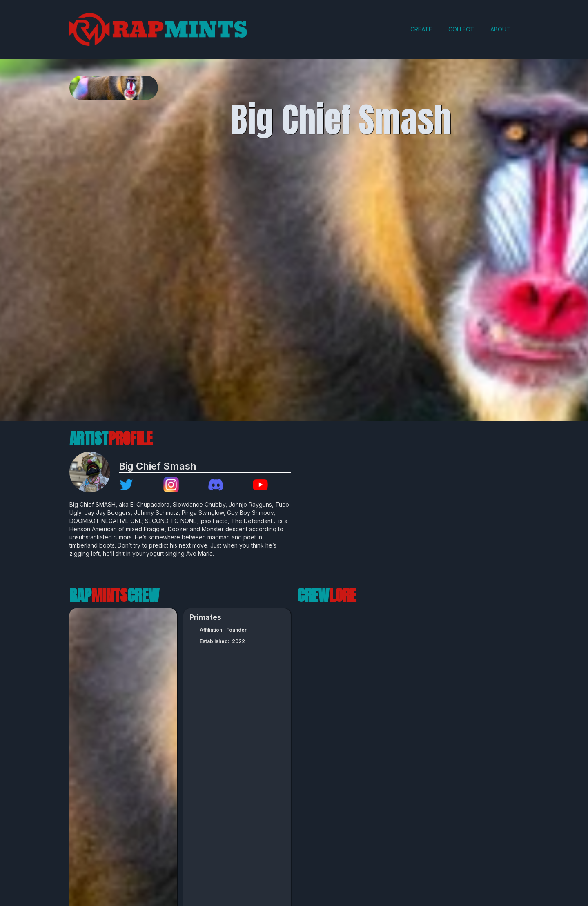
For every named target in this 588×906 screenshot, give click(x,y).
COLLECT (461, 29)
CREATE (421, 29)
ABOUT (500, 29)
